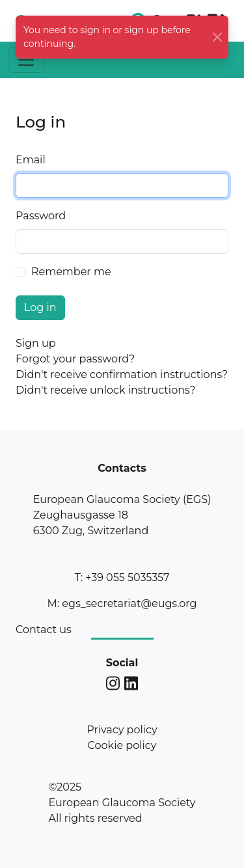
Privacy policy (122, 730)
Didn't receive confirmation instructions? (122, 374)
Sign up (36, 343)
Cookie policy (122, 745)
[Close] (217, 37)
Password (41, 216)
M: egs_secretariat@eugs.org (122, 604)
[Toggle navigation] (26, 60)
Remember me (71, 272)
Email (31, 160)
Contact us (44, 630)
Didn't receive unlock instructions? (106, 390)
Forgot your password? (75, 359)
